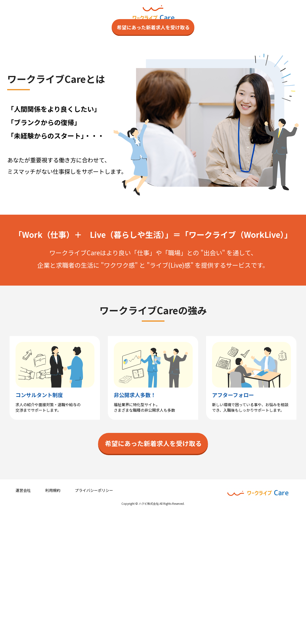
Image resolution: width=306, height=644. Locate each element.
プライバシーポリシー (94, 620)
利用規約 (53, 620)
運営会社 (23, 620)
